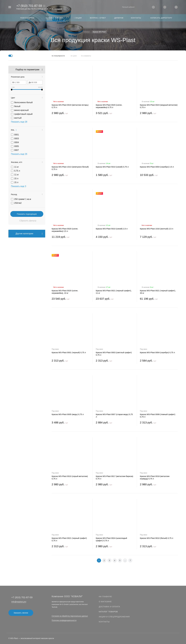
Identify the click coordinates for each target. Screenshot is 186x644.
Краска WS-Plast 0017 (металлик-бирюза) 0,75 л (115, 477)
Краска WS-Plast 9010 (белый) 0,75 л (156, 538)
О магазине (105, 602)
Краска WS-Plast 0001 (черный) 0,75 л (69, 352)
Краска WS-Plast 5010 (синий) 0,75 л (112, 167)
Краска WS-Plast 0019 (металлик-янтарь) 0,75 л (70, 106)
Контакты (104, 622)
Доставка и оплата (109, 607)
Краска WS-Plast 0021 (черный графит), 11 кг (114, 292)
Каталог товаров (108, 612)
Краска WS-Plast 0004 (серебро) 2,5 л (157, 167)
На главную (105, 597)
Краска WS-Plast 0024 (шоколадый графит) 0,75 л (111, 539)
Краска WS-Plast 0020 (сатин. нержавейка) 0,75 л (109, 106)
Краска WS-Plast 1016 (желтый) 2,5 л (156, 229)
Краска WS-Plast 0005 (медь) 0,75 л (68, 414)
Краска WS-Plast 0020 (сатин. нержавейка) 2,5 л (65, 230)
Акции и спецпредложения (114, 617)
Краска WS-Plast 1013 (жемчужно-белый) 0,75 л (70, 168)
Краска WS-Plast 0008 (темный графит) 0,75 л (158, 416)
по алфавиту (86, 56)
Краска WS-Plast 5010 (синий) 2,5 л (112, 229)
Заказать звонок (21, 613)
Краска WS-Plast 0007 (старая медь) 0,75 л (114, 416)
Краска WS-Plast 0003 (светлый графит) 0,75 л (114, 354)
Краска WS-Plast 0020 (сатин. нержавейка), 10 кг (65, 292)
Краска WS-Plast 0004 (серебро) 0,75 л (157, 352)
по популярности (58, 56)
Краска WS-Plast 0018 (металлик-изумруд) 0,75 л (155, 477)
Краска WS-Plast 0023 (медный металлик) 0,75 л (159, 106)
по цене (74, 56)
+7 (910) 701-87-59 (29, 6)
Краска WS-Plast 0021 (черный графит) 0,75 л (69, 539)
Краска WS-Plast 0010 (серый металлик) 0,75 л (70, 477)
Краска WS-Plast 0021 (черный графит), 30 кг (158, 292)
